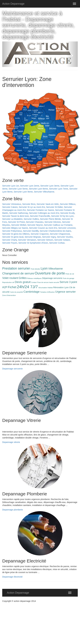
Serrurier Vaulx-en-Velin (48, 204)
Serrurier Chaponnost (60, 234)
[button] (8, 54)
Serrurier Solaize (62, 240)
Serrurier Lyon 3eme (50, 186)
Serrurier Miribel (19, 225)
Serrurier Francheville (40, 216)
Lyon (44, 268)
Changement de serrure (18, 273)
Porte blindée (35, 269)
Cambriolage (32, 292)
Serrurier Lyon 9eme (23, 192)
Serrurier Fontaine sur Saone (41, 210)
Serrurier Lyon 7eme (59, 189)
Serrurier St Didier (54, 207)
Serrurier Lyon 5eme (18, 189)
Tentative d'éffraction (47, 292)
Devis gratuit (23, 282)
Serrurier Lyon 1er (11, 186)
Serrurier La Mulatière (12, 219)
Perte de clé (70, 274)
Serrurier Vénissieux (12, 204)
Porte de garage (68, 278)
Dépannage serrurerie (52, 278)
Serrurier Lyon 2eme (30, 186)
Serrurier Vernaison (27, 240)
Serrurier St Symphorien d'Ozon (33, 243)
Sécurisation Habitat (45, 288)
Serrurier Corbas (57, 243)
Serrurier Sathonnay (19, 213)
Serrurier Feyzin (10, 243)
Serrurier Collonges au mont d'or (44, 213)
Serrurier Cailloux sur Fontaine (58, 225)
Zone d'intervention (9, 295)
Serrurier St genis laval (13, 237)
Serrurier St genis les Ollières (16, 234)
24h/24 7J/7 (27, 287)
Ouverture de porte (50, 273)
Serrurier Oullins (31, 219)
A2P (5, 287)
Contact (34, 282)
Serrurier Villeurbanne (44, 192)
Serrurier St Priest (16, 222)
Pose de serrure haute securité (48, 282)
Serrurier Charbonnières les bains (55, 231)
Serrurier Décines (53, 222)
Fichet (12, 287)
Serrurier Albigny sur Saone (15, 228)
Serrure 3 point (68, 282)
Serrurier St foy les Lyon (62, 216)
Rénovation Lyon (61, 287)
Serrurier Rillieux (68, 204)
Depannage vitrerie (11, 442)
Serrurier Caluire (10, 207)
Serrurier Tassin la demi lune (16, 216)
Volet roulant (10, 278)
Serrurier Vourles (65, 237)
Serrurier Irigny (49, 237)
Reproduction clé (8, 282)
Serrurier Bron (29, 204)
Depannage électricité (12, 577)
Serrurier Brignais (33, 237)
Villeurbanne (56, 269)
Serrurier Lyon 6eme (38, 189)
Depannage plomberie (13, 510)
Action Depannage (13, 4)
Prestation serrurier (16, 268)
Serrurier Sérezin (45, 240)
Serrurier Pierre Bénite (50, 219)
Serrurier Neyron (35, 225)
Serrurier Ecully (67, 213)
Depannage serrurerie (12, 369)
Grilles (23, 278)
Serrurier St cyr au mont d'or (32, 207)
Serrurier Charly (10, 240)
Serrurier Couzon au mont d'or (43, 228)
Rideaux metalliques (34, 278)
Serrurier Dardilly (31, 231)
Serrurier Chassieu (35, 222)
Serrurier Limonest (67, 228)
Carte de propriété (16, 292)
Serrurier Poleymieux (12, 231)
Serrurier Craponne (40, 234)
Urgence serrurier (65, 292)
